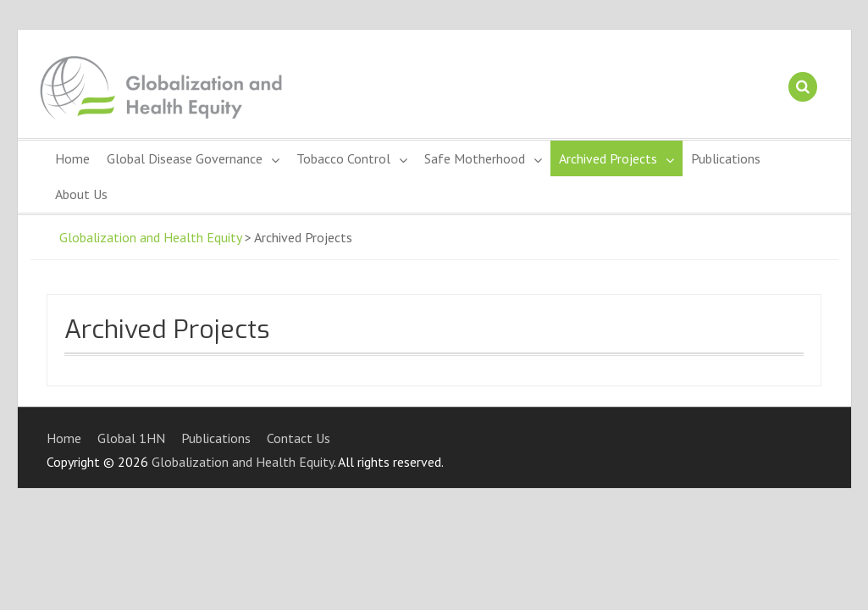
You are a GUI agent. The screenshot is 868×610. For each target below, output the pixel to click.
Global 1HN (131, 438)
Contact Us (299, 438)
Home (72, 158)
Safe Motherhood (475, 158)
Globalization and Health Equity (150, 237)
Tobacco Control (343, 158)
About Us (81, 194)
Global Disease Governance (185, 158)
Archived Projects (608, 158)
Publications (726, 158)
